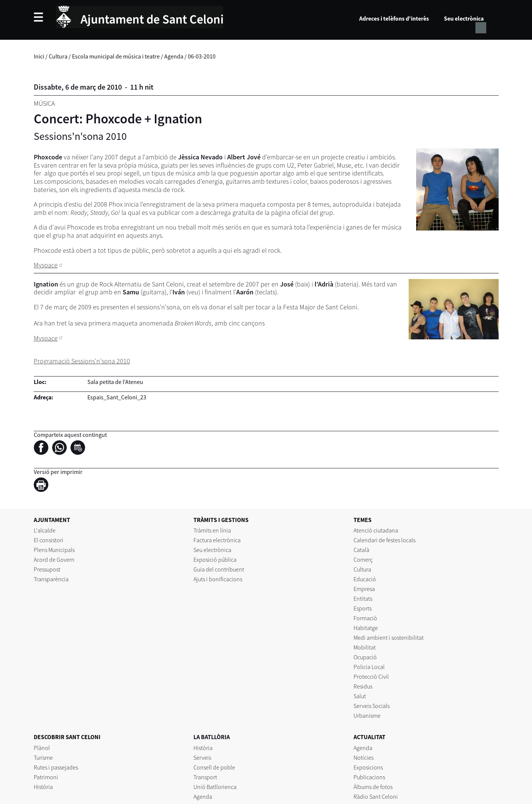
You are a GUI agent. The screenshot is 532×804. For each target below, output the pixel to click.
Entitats (363, 598)
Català (361, 550)
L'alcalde (45, 530)
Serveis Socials (372, 706)
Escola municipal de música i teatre (116, 56)
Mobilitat (365, 647)
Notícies (363, 757)
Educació (365, 579)
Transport (205, 777)
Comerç (363, 559)
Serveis (202, 757)
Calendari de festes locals (384, 540)
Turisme (43, 757)
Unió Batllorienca (215, 787)
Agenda (174, 56)
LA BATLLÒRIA (212, 737)
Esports (363, 608)
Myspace (46, 265)
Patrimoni (46, 777)
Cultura (58, 56)
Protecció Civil (371, 676)
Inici (39, 56)
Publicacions (369, 777)
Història (43, 787)
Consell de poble (214, 767)
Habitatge (366, 628)
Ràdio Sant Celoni (376, 796)
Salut (360, 696)
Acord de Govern (54, 559)
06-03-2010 (202, 56)
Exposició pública (215, 559)
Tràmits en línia (212, 530)
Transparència (51, 579)
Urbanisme (367, 715)
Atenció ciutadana (376, 530)
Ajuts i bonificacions (218, 579)
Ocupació (365, 657)
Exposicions (368, 767)
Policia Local (369, 667)
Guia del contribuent (219, 569)
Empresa (364, 589)
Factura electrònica (217, 540)
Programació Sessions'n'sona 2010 (82, 361)
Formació (365, 618)
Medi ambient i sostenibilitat (389, 637)
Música (44, 103)
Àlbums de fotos (373, 787)
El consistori (49, 540)
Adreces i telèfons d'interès (394, 18)
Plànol (42, 748)
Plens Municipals (54, 550)
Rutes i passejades (56, 767)
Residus (363, 686)
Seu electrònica (464, 18)
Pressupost (47, 569)
